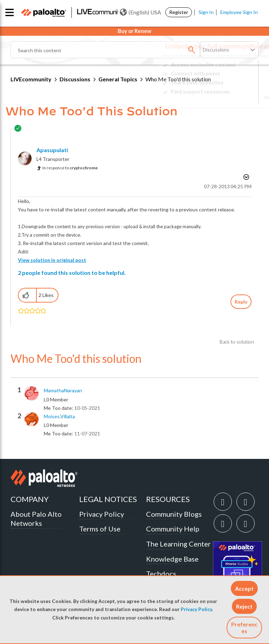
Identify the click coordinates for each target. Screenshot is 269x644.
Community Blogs (174, 514)
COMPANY (30, 499)
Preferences (244, 628)
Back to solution (237, 342)
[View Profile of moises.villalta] (59, 416)
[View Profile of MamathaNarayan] (63, 391)
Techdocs (161, 574)
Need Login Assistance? (227, 97)
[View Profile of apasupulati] (52, 150)
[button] (244, 588)
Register (179, 12)
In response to (70, 168)
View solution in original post (52, 260)
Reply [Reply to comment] (241, 302)
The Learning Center (178, 544)
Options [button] (246, 177)
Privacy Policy (196, 609)
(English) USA (140, 12)
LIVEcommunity (31, 79)
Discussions (75, 79)
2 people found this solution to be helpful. (72, 273)
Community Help (173, 529)
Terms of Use (100, 529)
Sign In (206, 12)
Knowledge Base (172, 559)
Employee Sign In (239, 12)
